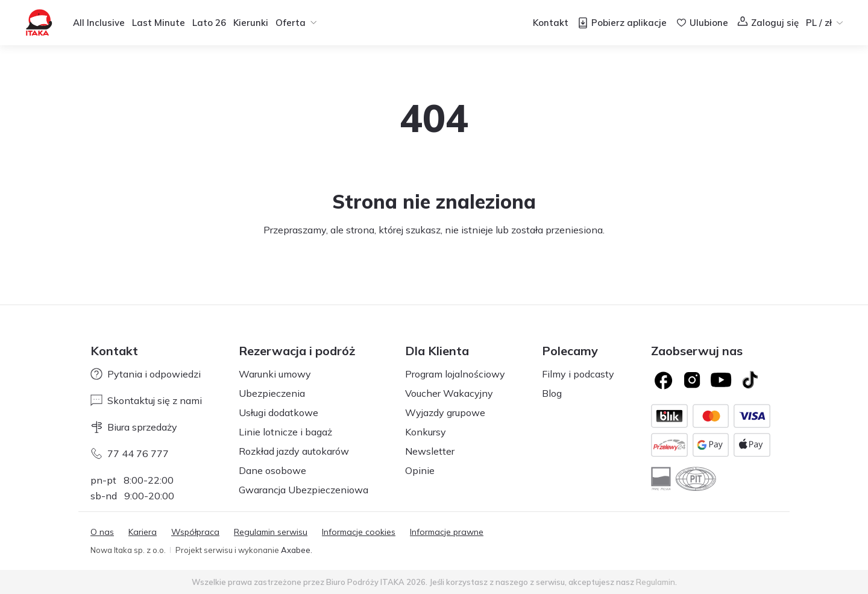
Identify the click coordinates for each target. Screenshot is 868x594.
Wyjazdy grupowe (445, 412)
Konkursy (426, 432)
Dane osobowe (272, 470)
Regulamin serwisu (271, 532)
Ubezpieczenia (272, 393)
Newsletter (430, 451)
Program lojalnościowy (455, 374)
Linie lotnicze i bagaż (285, 432)
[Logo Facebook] (663, 380)
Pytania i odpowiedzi (146, 374)
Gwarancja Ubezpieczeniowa (303, 490)
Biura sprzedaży (134, 427)
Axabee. (297, 550)
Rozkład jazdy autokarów (294, 451)
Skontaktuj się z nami (146, 400)
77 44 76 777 (130, 453)
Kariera (143, 532)
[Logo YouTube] (721, 380)
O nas (102, 532)
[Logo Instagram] (692, 380)
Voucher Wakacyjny (449, 393)
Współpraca (195, 532)
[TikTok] (750, 380)
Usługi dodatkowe (278, 412)
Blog (552, 393)
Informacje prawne (447, 532)
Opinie (420, 470)
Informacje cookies (359, 532)
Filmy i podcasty (578, 374)
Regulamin (656, 582)
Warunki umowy (275, 374)
